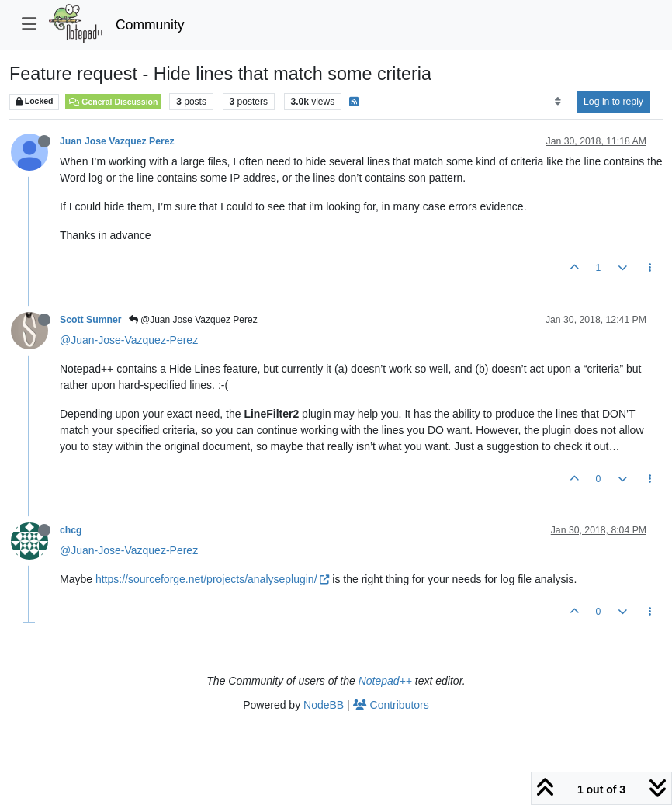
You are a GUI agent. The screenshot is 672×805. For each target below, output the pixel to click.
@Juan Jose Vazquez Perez (193, 320)
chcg (71, 530)
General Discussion (113, 102)
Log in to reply (613, 102)
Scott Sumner (91, 320)
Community (150, 25)
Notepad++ (385, 681)
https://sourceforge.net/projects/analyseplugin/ (213, 579)
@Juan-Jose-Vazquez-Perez (129, 340)
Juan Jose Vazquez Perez (117, 141)
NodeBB (324, 705)
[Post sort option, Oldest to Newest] (558, 102)
